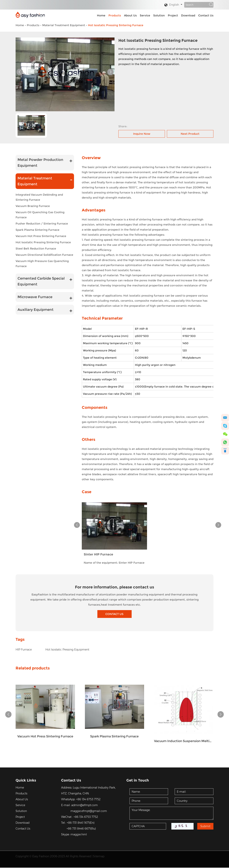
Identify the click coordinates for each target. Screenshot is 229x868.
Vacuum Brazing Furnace (33, 206)
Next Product (190, 134)
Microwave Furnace (35, 297)
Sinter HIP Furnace (98, 554)
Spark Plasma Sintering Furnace (37, 230)
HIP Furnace (24, 650)
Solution (159, 15)
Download (188, 15)
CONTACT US (115, 614)
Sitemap (99, 857)
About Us (130, 15)
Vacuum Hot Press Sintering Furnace (41, 236)
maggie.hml (79, 835)
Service (145, 15)
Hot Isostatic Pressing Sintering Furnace (116, 25)
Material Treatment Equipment (64, 25)
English (172, 5)
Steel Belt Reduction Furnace (36, 248)
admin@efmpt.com (85, 806)
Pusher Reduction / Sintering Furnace (42, 223)
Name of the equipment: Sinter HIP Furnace (114, 563)
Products (115, 15)
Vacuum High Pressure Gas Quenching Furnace (42, 263)
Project (173, 15)
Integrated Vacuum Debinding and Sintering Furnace (39, 197)
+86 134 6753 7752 (88, 800)
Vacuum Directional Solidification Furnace (44, 255)
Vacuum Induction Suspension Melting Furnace (184, 741)
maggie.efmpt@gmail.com (89, 811)
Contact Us (206, 15)
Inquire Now (142, 134)
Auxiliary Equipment (36, 309)
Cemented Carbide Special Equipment (41, 281)
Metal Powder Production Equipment (40, 162)
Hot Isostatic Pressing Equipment (67, 650)
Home (101, 15)
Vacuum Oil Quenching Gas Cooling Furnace (40, 215)
